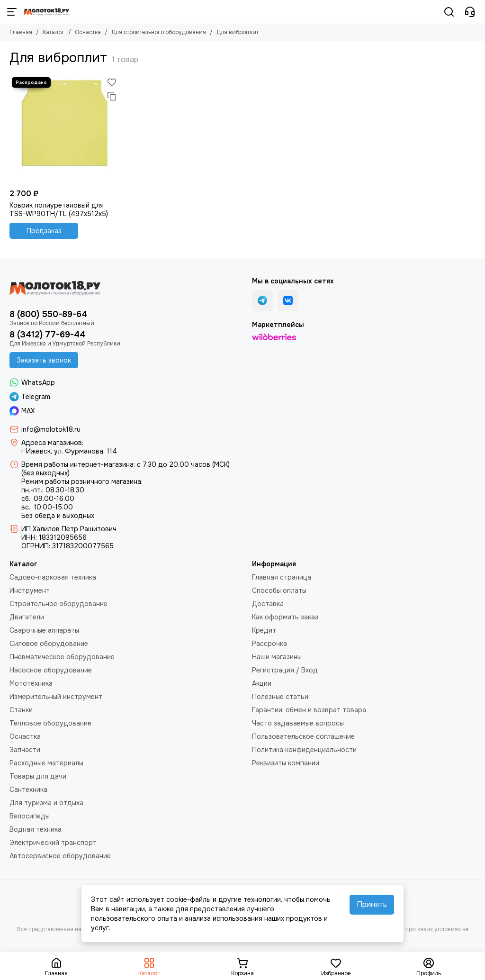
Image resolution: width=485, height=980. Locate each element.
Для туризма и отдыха (46, 803)
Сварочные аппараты (44, 630)
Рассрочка (269, 644)
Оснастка (88, 32)
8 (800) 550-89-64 (48, 314)
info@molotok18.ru (51, 429)
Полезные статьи (280, 697)
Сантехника (28, 789)
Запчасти (25, 750)
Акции (262, 683)
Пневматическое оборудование (62, 657)
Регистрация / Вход (285, 670)
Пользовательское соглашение (303, 736)
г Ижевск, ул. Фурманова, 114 (69, 451)
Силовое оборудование (49, 644)
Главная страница (282, 577)
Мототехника (31, 683)
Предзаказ (44, 231)
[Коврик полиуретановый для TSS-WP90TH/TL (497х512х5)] (64, 130)
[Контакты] (470, 12)
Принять (372, 904)
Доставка (268, 604)
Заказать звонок (44, 360)
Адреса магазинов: (52, 443)
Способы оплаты (279, 590)
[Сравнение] (112, 96)
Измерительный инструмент (56, 697)
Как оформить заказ (285, 617)
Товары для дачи (38, 776)
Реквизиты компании (286, 763)
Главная (21, 32)
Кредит (264, 630)
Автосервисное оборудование (60, 856)
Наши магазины (277, 657)
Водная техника (36, 829)
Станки (21, 710)
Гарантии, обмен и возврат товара (309, 710)
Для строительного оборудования (159, 32)
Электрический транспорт (53, 843)
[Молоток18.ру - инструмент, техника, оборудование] (46, 12)
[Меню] (12, 12)
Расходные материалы (46, 763)
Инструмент (30, 590)
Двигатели (27, 617)
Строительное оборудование (58, 604)
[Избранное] (112, 82)
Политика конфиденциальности (304, 750)
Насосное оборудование (51, 670)
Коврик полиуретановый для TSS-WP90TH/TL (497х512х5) (59, 209)
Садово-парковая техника (53, 577)
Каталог (54, 32)
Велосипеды (30, 816)
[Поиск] (449, 12)
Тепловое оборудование (50, 723)
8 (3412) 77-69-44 (47, 335)
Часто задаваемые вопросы (298, 723)
